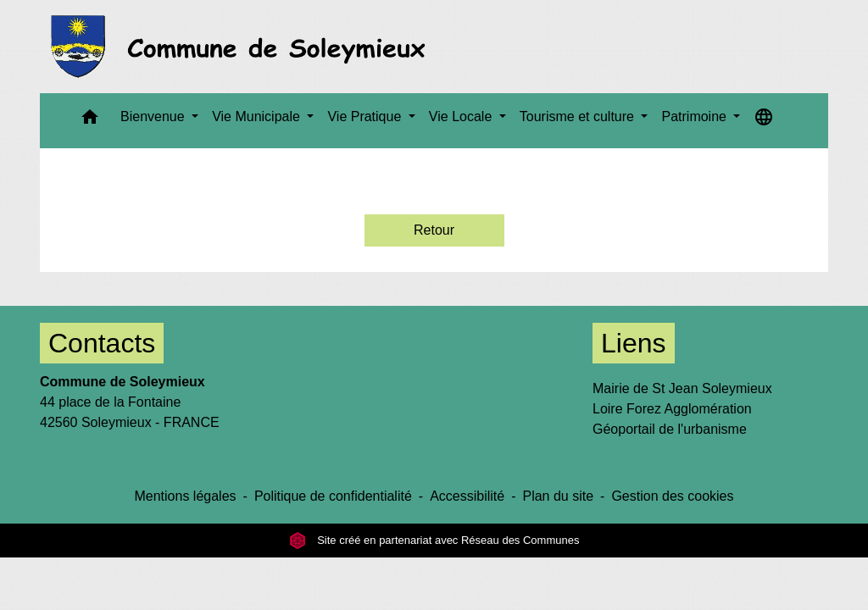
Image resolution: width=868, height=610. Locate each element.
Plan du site (558, 496)
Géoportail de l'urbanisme (670, 429)
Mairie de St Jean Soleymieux (682, 388)
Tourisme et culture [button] (579, 116)
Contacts (102, 343)
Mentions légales (185, 496)
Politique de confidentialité (333, 496)
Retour (434, 230)
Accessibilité (467, 496)
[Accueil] (243, 47)
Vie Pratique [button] (366, 116)
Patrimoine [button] (696, 116)
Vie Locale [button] (462, 116)
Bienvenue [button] (154, 116)
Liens (634, 343)
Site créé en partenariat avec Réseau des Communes (434, 540)
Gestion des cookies (672, 496)
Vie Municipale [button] (258, 116)
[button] (90, 121)
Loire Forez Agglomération (672, 409)
